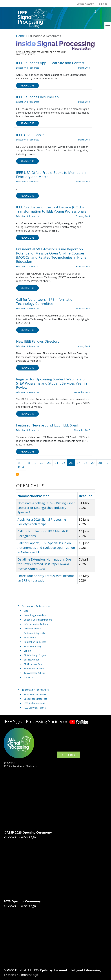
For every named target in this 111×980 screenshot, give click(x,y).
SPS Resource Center (34, 664)
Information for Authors (36, 624)
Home (21, 36)
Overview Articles (33, 629)
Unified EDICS (31, 677)
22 (42, 463)
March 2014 (84, 68)
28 (86, 463)
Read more (27, 86)
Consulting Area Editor (35, 615)
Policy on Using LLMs (34, 633)
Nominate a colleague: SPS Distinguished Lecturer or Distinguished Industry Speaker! (46, 508)
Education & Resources (28, 68)
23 (49, 463)
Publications (30, 637)
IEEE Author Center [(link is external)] (35, 703)
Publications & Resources (36, 606)
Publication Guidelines (35, 642)
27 (78, 463)
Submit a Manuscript (34, 669)
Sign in (103, 4)
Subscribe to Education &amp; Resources (17, 474)
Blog (26, 611)
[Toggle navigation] (108, 26)
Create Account (86, 4)
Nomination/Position (35, 496)
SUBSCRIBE (69, 755)
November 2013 (82, 430)
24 (56, 463)
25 (64, 463)
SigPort (27, 651)
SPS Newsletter (31, 660)
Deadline (86, 496)
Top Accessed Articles (35, 673)
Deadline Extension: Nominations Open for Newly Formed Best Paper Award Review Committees (45, 564)
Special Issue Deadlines (35, 699)
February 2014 (83, 182)
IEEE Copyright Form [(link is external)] (35, 708)
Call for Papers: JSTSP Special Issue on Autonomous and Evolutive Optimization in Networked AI (46, 548)
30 (100, 463)
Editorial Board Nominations (38, 620)
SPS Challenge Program (36, 655)
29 (93, 463)
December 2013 (82, 392)
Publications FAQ (32, 646)
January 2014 (84, 346)
